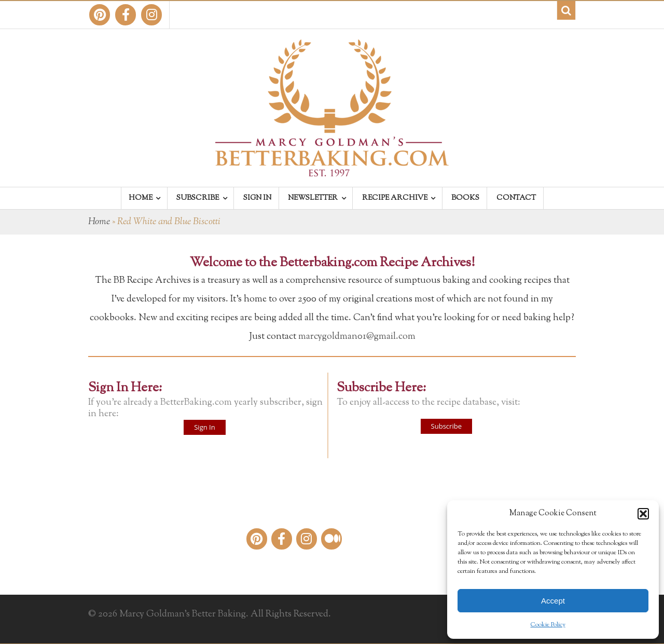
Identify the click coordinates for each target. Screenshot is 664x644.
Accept (553, 601)
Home (99, 222)
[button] (643, 514)
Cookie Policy (548, 625)
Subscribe (446, 426)
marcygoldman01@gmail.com (357, 337)
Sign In (204, 427)
